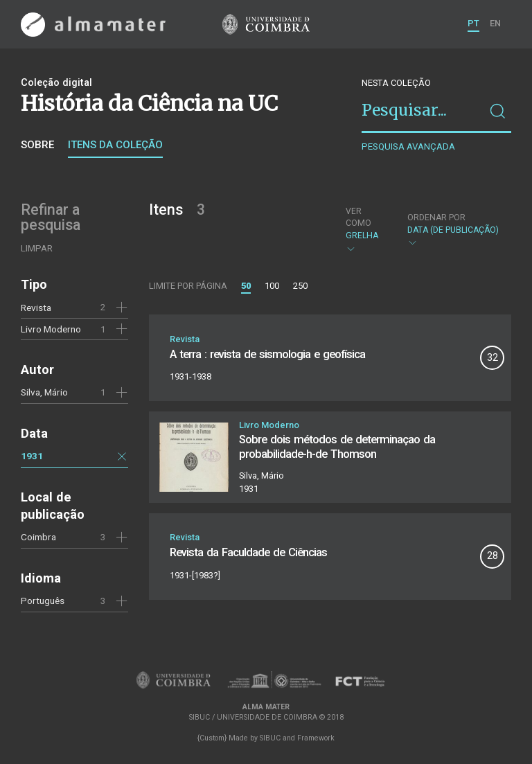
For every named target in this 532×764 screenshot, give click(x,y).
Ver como (358, 217)
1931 (32, 456)
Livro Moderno (51, 329)
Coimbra (38, 537)
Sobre (37, 145)
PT (473, 23)
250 (300, 286)
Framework (316, 738)
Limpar (37, 248)
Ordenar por (436, 217)
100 (272, 286)
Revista (36, 308)
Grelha (365, 230)
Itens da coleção (115, 145)
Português (43, 601)
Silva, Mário (44, 392)
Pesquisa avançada (408, 146)
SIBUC (270, 738)
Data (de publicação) (453, 230)
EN (495, 23)
